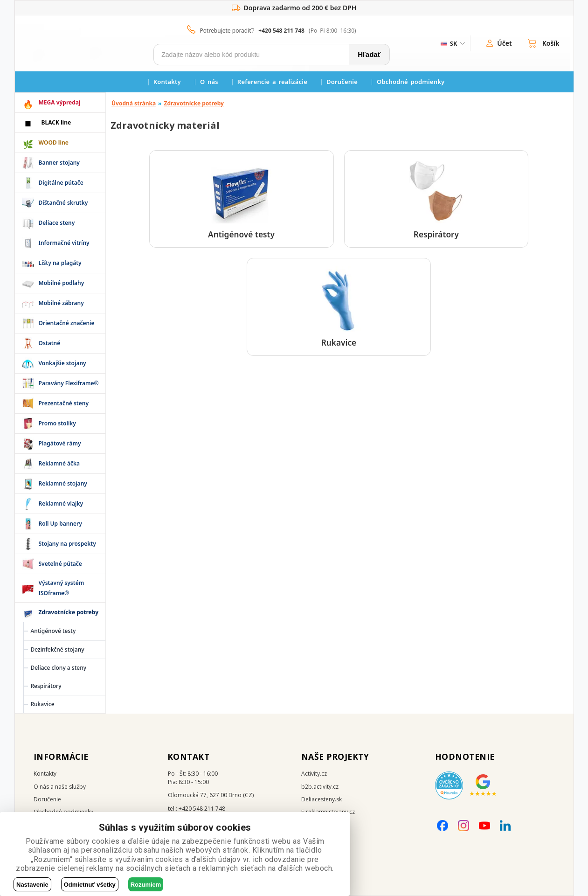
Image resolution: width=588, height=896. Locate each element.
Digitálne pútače (61, 183)
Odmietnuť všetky (90, 885)
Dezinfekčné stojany (58, 649)
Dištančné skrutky (63, 203)
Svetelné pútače (60, 564)
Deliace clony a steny (59, 668)
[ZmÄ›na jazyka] (452, 43)
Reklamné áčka (59, 463)
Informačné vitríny (64, 243)
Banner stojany (59, 163)
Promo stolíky (57, 423)
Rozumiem (146, 885)
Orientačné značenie (67, 323)
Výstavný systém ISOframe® (62, 588)
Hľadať (369, 54)
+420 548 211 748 (281, 31)
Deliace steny (57, 223)
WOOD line (54, 142)
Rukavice (43, 704)
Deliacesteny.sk (322, 799)
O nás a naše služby (60, 787)
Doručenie (342, 82)
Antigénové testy (53, 631)
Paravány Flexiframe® (69, 383)
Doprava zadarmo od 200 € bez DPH (294, 8)
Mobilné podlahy (62, 283)
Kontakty (167, 82)
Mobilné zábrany (61, 303)
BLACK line (56, 122)
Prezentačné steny (64, 403)
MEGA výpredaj (60, 102)
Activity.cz (314, 774)
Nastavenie (32, 885)
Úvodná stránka (134, 103)
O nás (209, 82)
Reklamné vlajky (61, 504)
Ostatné (50, 343)
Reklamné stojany (63, 483)
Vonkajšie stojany (62, 363)
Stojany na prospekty (67, 544)
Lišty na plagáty (60, 263)
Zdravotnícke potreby (194, 103)
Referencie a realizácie (272, 82)
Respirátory (46, 686)
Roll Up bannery (60, 524)
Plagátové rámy (60, 443)
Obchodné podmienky (411, 82)
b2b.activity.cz (320, 787)
